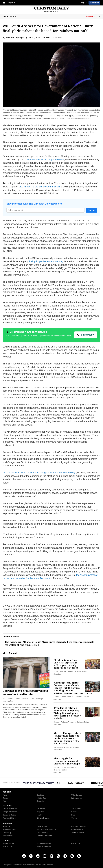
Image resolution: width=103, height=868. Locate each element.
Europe (56, 697)
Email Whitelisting (44, 846)
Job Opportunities (44, 843)
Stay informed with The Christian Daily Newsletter (35, 204)
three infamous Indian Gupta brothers (44, 160)
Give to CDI (7, 846)
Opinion (74, 818)
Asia (4, 801)
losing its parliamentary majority (46, 261)
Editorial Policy (77, 830)
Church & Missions (21, 699)
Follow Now (88, 335)
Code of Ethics (43, 826)
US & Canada (8, 699)
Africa (56, 672)
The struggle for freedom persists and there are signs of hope (67, 761)
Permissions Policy (79, 826)
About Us (6, 826)
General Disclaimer (44, 836)
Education (41, 809)
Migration (41, 812)
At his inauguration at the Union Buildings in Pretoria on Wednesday (39, 473)
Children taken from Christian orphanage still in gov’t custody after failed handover (66, 664)
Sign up (91, 210)
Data (73, 815)
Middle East (42, 798)
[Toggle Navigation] (4, 3)
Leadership (7, 833)
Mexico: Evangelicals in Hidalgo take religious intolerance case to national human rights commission (67, 738)
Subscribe (90, 16)
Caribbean (41, 795)
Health (40, 815)
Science (74, 812)
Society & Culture (67, 697)
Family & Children (66, 672)
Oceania (40, 801)
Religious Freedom (82, 672)
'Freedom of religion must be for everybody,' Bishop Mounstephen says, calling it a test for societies (67, 713)
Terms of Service (78, 833)
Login (98, 16)
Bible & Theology (37, 699)
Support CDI (94, 3)
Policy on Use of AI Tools (47, 830)
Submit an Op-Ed (9, 843)
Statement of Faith (10, 830)
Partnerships (8, 836)
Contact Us (76, 843)
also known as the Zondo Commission (39, 187)
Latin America (58, 747)
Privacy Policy (42, 833)
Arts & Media (76, 809)
